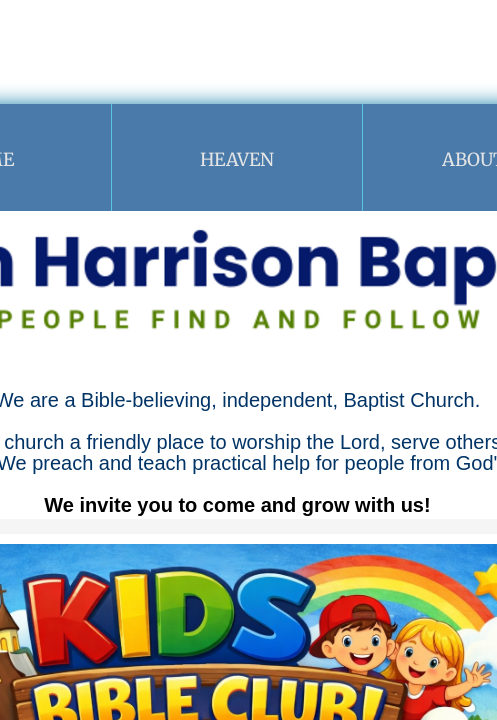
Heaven (237, 159)
